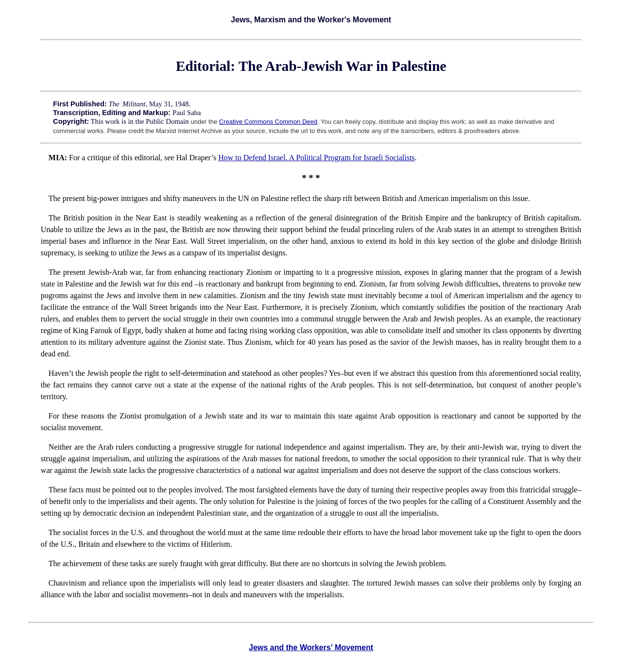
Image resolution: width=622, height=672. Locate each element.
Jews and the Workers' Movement (311, 647)
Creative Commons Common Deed (268, 122)
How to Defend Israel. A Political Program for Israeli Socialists (316, 158)
